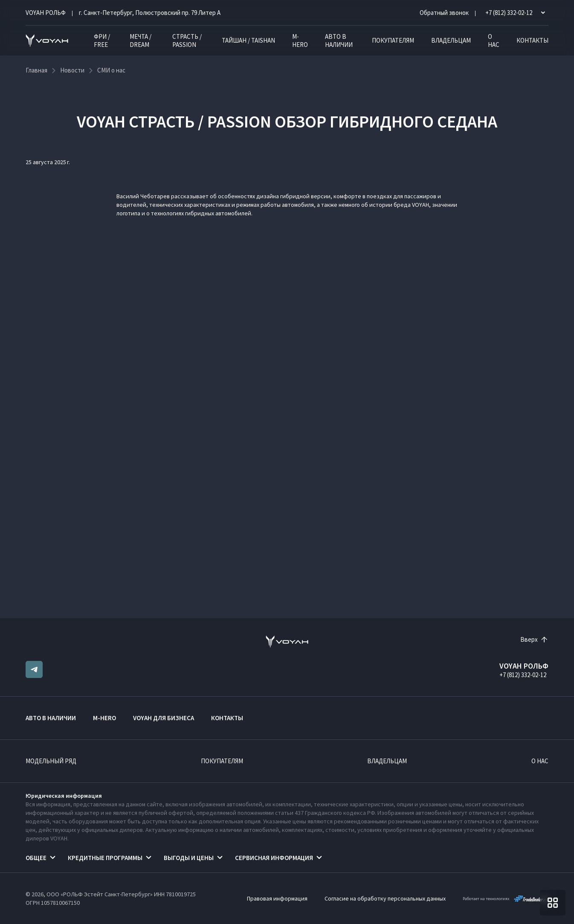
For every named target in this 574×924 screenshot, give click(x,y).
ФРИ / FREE (102, 41)
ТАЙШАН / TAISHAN (248, 40)
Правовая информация (277, 898)
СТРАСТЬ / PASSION (187, 41)
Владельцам (451, 40)
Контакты (532, 40)
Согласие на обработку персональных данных (385, 898)
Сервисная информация (274, 858)
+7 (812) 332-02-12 (523, 675)
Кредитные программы (105, 858)
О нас (494, 41)
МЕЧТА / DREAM (141, 41)
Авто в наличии (339, 41)
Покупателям (393, 40)
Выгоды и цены (189, 858)
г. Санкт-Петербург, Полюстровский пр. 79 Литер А (150, 13)
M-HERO (300, 41)
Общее (36, 858)
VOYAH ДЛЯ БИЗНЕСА (164, 718)
